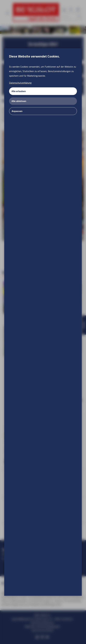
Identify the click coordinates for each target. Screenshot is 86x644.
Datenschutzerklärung (20, 83)
